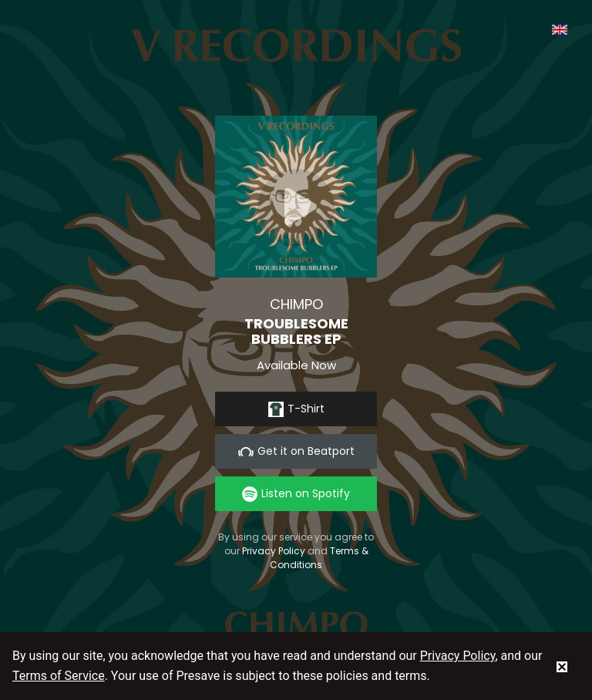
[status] (562, 666)
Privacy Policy (274, 551)
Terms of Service (59, 676)
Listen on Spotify (296, 494)
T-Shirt (296, 409)
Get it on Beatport (296, 451)
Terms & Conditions (319, 558)
